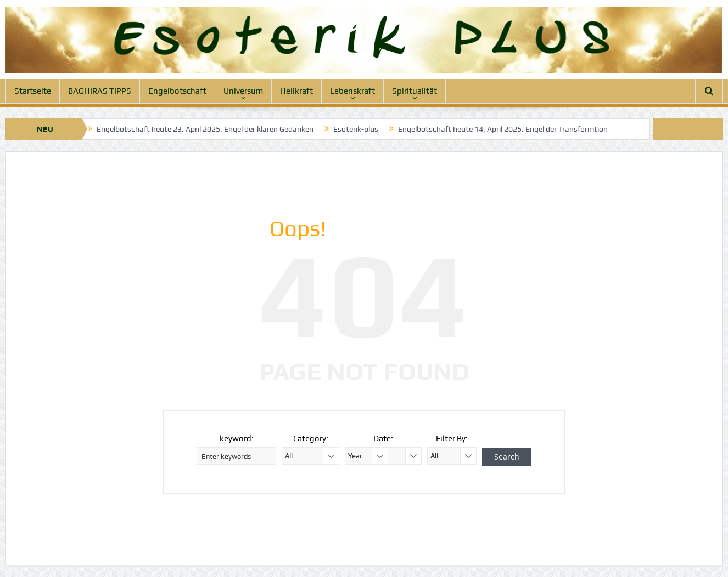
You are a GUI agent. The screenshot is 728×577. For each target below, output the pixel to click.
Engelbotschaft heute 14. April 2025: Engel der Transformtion (503, 129)
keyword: (237, 439)
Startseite (33, 91)
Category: (311, 439)
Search (507, 456)
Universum (243, 91)
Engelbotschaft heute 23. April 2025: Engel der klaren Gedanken (205, 129)
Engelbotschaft (177, 91)
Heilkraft (296, 91)
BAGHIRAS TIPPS (100, 91)
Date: (383, 439)
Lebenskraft (352, 91)
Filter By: (452, 439)
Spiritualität (415, 91)
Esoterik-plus (356, 129)
